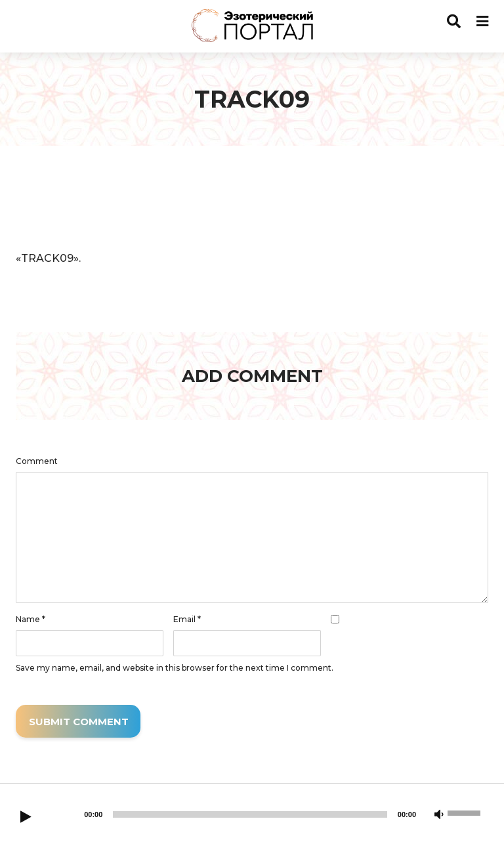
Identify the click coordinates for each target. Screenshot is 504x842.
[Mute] (439, 815)
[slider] (250, 814)
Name (31, 620)
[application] (252, 201)
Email (187, 620)
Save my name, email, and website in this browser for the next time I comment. (175, 668)
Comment (37, 461)
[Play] (26, 818)
